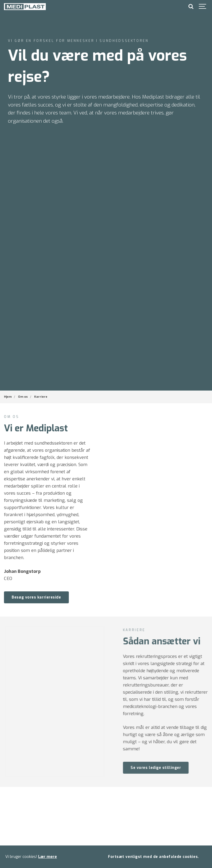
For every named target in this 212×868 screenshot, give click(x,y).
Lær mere (48, 857)
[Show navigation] (203, 7)
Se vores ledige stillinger (163, 768)
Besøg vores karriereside (36, 597)
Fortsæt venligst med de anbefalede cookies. (154, 857)
